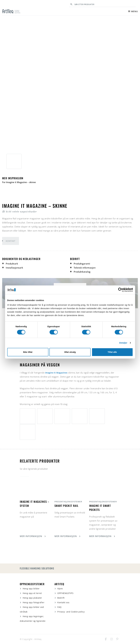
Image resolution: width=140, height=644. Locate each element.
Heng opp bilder (31, 589)
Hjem (60, 589)
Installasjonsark (14, 268)
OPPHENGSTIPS (65, 593)
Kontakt (11, 241)
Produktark (12, 264)
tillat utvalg (70, 352)
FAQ (59, 607)
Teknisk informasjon (85, 268)
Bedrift (61, 598)
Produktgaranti (82, 264)
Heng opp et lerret (32, 593)
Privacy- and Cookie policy (71, 612)
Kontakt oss (63, 602)
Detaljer (123, 343)
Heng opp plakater (32, 598)
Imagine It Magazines (57, 373)
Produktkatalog (82, 272)
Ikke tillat (28, 352)
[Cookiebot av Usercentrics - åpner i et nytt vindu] (120, 290)
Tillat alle (112, 352)
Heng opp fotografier (34, 602)
